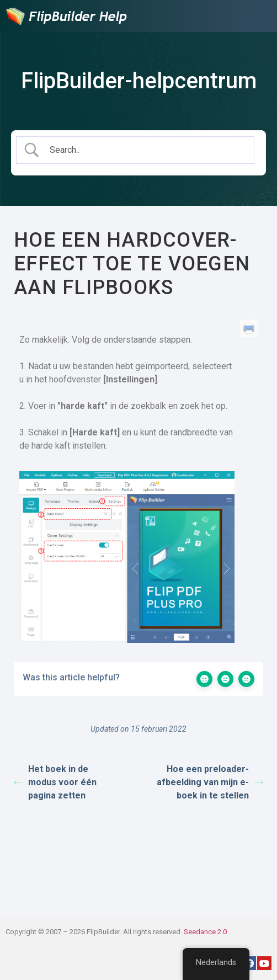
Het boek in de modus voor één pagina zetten (55, 782)
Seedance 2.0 (205, 932)
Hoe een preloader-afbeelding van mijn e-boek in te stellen (210, 782)
